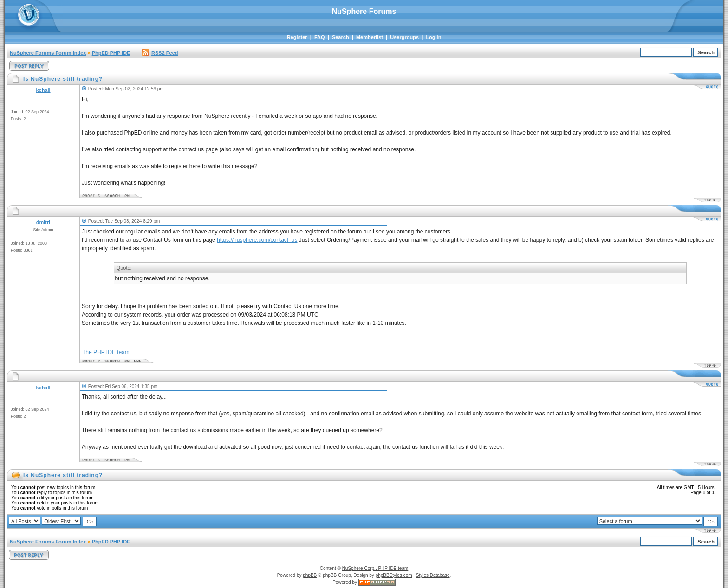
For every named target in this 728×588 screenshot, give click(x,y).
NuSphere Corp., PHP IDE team (375, 568)
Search (341, 37)
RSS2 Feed (160, 53)
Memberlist (370, 37)
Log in (433, 37)
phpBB (310, 575)
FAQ (320, 37)
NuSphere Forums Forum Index (48, 53)
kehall (43, 90)
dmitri (43, 222)
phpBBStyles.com (394, 575)
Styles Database (433, 575)
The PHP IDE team (106, 352)
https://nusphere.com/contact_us (257, 240)
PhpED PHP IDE (111, 53)
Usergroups (404, 37)
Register (297, 37)
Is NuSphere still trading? (63, 475)
